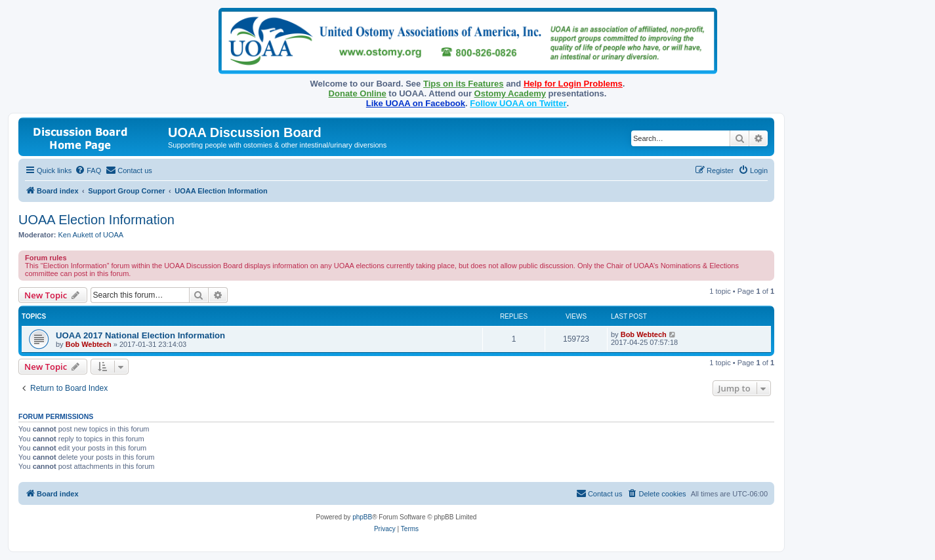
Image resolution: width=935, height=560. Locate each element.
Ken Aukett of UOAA (91, 235)
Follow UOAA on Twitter (518, 103)
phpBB (362, 517)
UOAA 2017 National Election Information (140, 335)
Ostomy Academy (510, 93)
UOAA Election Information (96, 220)
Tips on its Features (464, 84)
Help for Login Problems (573, 84)
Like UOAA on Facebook (416, 103)
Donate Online (358, 93)
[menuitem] (88, 170)
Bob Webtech (89, 344)
